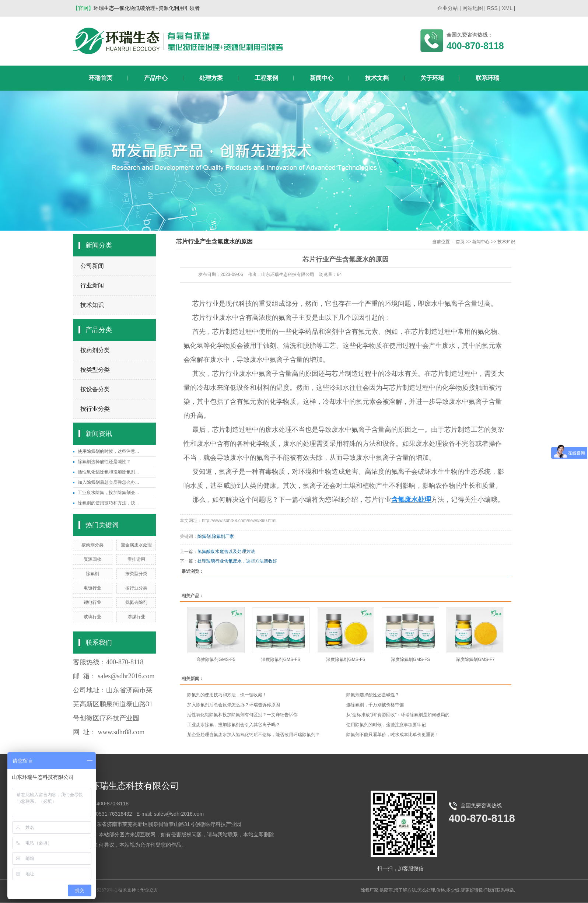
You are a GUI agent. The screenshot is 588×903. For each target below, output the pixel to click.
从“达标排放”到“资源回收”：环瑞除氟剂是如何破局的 (398, 715)
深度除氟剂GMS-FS (281, 659)
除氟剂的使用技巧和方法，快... (108, 503)
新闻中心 (322, 78)
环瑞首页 (101, 78)
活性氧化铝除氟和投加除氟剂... (108, 472)
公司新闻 (92, 266)
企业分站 (448, 8)
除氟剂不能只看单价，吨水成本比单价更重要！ (393, 735)
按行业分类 (95, 409)
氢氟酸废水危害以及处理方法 (226, 552)
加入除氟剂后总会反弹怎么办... (108, 482)
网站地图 (473, 8)
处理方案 (211, 78)
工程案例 (266, 78)
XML (507, 8)
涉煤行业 (136, 617)
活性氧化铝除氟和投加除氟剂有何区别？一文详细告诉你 (242, 715)
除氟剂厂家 (223, 536)
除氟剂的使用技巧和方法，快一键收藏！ (227, 695)
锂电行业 (92, 602)
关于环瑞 (432, 78)
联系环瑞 (487, 78)
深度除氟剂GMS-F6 (345, 659)
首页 (460, 242)
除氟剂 (92, 574)
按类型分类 (95, 370)
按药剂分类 (95, 350)
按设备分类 (95, 389)
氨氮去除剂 (136, 602)
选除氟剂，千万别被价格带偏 (375, 705)
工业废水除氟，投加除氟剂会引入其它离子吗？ (234, 725)
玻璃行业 (92, 617)
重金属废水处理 (136, 545)
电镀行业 (92, 588)
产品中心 (156, 78)
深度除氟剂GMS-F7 (475, 659)
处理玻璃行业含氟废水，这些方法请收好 (237, 561)
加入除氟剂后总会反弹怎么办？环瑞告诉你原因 (234, 705)
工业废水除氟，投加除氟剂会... (108, 493)
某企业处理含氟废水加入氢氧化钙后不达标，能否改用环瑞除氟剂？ (253, 735)
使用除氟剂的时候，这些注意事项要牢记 (386, 725)
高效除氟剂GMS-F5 (216, 659)
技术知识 (92, 305)
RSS (492, 8)
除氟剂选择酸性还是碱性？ (104, 462)
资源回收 (92, 559)
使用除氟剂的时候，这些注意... (108, 451)
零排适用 (136, 559)
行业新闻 (92, 285)
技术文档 (377, 78)
